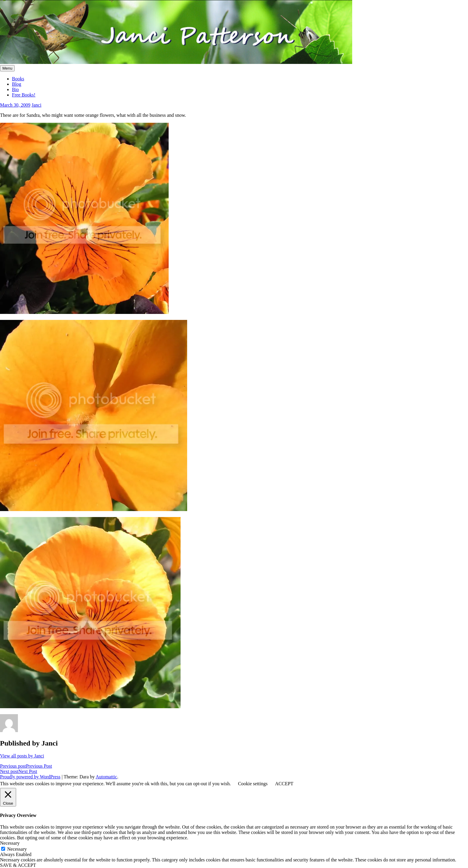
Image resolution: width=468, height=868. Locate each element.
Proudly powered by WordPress (30, 777)
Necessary (17, 849)
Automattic (106, 777)
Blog (17, 84)
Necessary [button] (10, 843)
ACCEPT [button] (284, 784)
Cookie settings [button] (253, 784)
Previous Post (26, 766)
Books (18, 79)
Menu (7, 68)
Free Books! (24, 95)
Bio (15, 89)
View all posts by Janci (22, 756)
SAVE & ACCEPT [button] (18, 865)
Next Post (19, 771)
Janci (37, 105)
